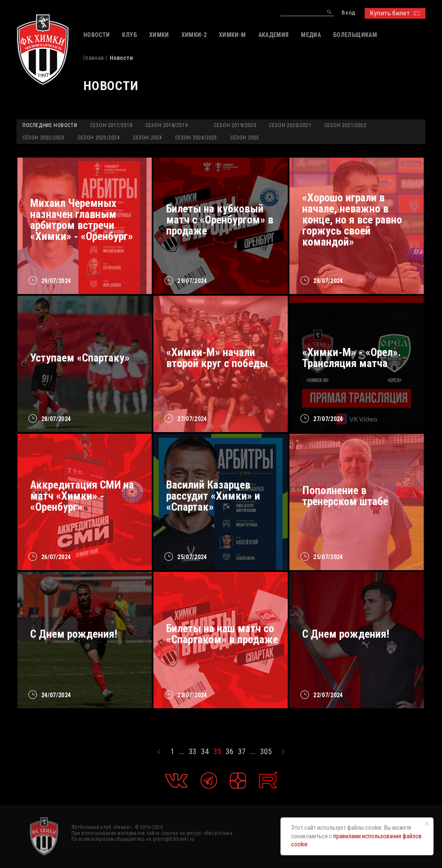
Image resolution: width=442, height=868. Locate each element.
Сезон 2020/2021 (290, 125)
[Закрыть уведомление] (427, 824)
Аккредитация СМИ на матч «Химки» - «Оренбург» (82, 496)
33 (193, 752)
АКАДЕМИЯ (274, 35)
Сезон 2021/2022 (345, 125)
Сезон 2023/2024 (99, 138)
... (181, 752)
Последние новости (50, 125)
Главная (93, 58)
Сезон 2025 (245, 138)
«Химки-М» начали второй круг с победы (217, 358)
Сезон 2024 (147, 138)
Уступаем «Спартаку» (80, 358)
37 (242, 752)
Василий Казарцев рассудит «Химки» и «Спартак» (213, 496)
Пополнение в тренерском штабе (345, 496)
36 (229, 752)
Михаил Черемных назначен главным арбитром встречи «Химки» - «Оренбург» (82, 220)
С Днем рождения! (74, 634)
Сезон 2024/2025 (196, 138)
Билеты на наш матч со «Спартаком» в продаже (222, 634)
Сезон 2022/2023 (44, 138)
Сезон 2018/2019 (166, 125)
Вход (348, 13)
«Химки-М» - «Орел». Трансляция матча (351, 358)
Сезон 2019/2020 (235, 125)
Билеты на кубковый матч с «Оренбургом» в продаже (220, 220)
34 (205, 752)
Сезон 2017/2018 (111, 125)
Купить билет (395, 13)
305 (266, 752)
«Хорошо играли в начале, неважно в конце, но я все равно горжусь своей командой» (352, 220)
